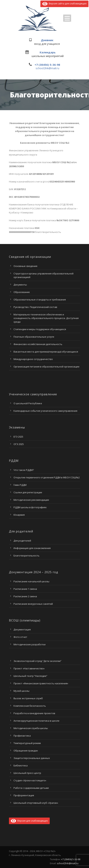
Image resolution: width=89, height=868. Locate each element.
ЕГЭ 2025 (18, 437)
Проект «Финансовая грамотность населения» (41, 683)
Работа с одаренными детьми (31, 788)
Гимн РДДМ (20, 485)
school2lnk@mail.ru (47, 68)
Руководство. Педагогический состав (35, 307)
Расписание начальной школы (31, 581)
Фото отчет (20, 637)
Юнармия (19, 515)
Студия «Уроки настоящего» (30, 780)
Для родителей (22, 541)
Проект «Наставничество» (29, 668)
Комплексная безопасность (30, 706)
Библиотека (21, 765)
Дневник (47, 40)
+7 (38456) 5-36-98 (47, 65)
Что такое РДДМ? (24, 470)
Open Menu (67, 18)
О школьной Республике (28, 403)
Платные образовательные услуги (34, 337)
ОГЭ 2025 (19, 444)
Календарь (48, 52)
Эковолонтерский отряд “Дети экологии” (37, 661)
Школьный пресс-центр (27, 773)
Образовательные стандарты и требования (40, 300)
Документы (20, 285)
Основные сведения (25, 266)
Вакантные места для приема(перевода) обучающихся (46, 352)
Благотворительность (26, 556)
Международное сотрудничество (33, 359)
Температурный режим (27, 743)
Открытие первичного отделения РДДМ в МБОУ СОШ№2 (47, 477)
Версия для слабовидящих (29, 821)
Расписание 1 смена (25, 589)
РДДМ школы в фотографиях (30, 507)
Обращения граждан (26, 751)
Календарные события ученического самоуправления (45, 411)
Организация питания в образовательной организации (46, 367)
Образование (22, 292)
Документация (22, 629)
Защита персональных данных (32, 758)
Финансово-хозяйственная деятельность (38, 344)
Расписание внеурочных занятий (33, 604)
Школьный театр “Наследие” (30, 676)
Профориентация (24, 795)
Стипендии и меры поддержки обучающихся (40, 329)
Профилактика (22, 736)
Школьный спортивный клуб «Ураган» (36, 803)
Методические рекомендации (31, 500)
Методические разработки (30, 644)
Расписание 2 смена (25, 596)
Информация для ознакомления (32, 548)
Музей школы (21, 691)
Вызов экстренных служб (28, 698)
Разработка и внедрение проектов (34, 713)
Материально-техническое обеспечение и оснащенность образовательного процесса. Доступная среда (46, 318)
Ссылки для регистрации (28, 492)
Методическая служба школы (31, 728)
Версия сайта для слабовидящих (64, 3)
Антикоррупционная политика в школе (36, 721)
